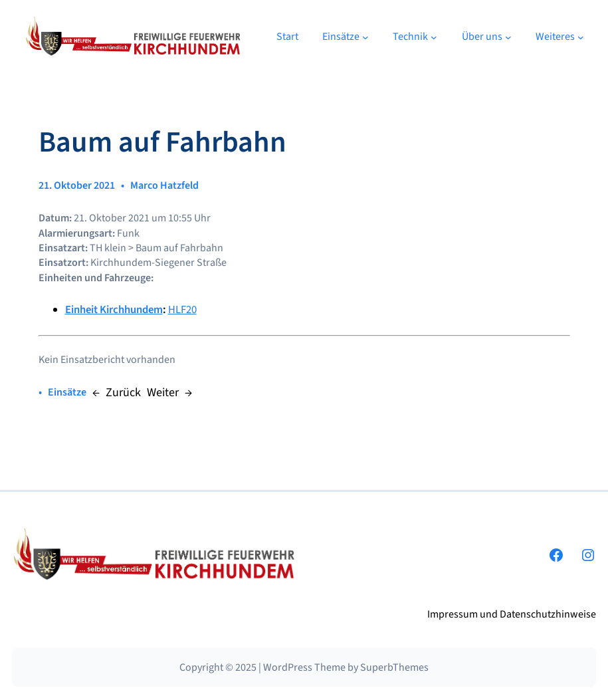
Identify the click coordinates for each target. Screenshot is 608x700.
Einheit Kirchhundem (114, 310)
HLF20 (182, 310)
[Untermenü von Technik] (434, 37)
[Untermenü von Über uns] (508, 37)
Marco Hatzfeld (164, 185)
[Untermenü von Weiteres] (581, 37)
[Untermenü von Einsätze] (365, 37)
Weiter (163, 393)
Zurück (123, 393)
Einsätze (67, 392)
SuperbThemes (394, 667)
